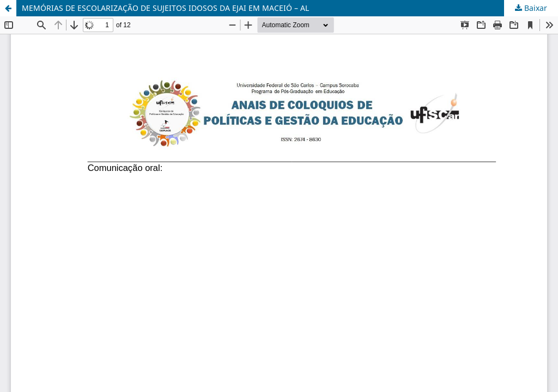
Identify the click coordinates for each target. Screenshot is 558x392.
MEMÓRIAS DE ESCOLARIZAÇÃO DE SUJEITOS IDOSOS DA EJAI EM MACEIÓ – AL (165, 8)
